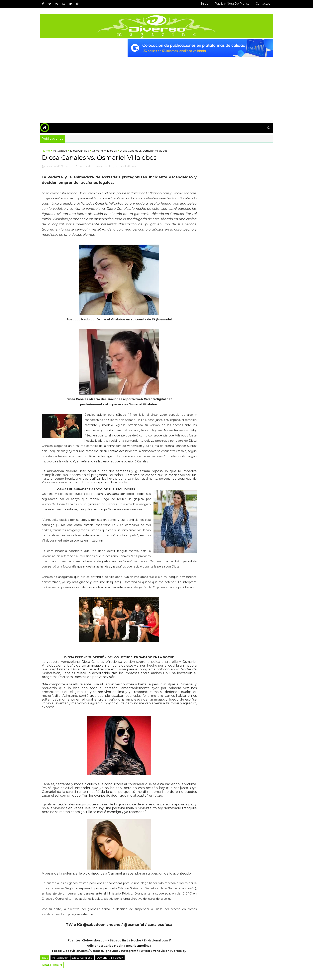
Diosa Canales (79, 151)
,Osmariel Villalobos (126, 166)
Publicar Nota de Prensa (232, 4)
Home (46, 151)
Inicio (205, 4)
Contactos (263, 4)
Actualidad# (60, 958)
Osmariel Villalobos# (110, 958)
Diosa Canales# (82, 958)
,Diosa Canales (103, 166)
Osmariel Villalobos (104, 151)
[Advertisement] (156, 87)
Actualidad (60, 151)
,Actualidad (86, 166)
